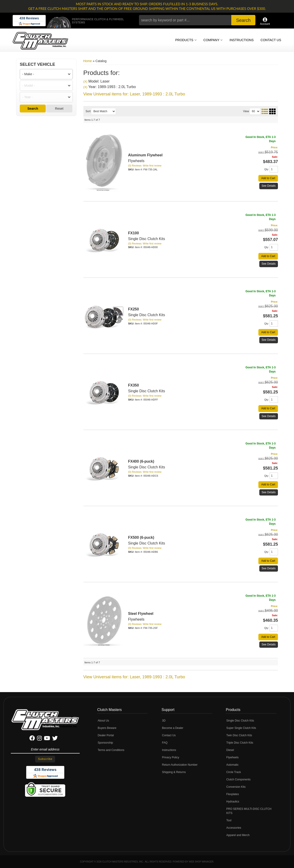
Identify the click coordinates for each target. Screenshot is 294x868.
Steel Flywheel (141, 614)
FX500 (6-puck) (141, 537)
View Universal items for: (134, 94)
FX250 (134, 309)
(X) (85, 82)
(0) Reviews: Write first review (145, 166)
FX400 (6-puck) (141, 461)
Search (33, 109)
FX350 (134, 385)
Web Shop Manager (201, 862)
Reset (59, 109)
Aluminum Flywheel (145, 155)
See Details (269, 186)
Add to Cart (268, 178)
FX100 (134, 233)
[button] (197, 20)
